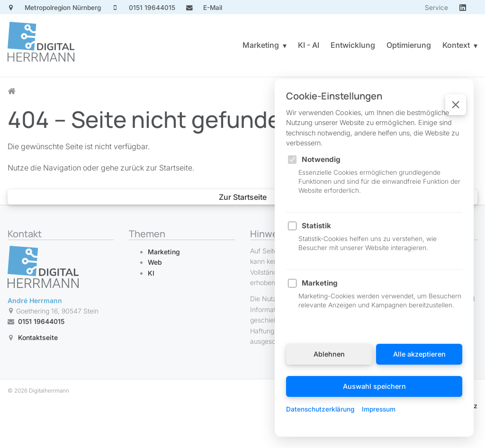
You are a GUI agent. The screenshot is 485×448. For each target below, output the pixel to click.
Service (436, 8)
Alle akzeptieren (419, 354)
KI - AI (309, 45)
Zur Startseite (243, 197)
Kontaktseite (38, 338)
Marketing (261, 45)
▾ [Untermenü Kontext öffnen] (476, 45)
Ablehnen (329, 354)
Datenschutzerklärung (320, 409)
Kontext (456, 45)
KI (151, 273)
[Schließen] (456, 105)
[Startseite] (41, 45)
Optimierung (409, 45)
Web (155, 262)
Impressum (379, 409)
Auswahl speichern (374, 386)
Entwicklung (353, 45)
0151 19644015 (41, 322)
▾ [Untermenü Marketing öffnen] (285, 45)
